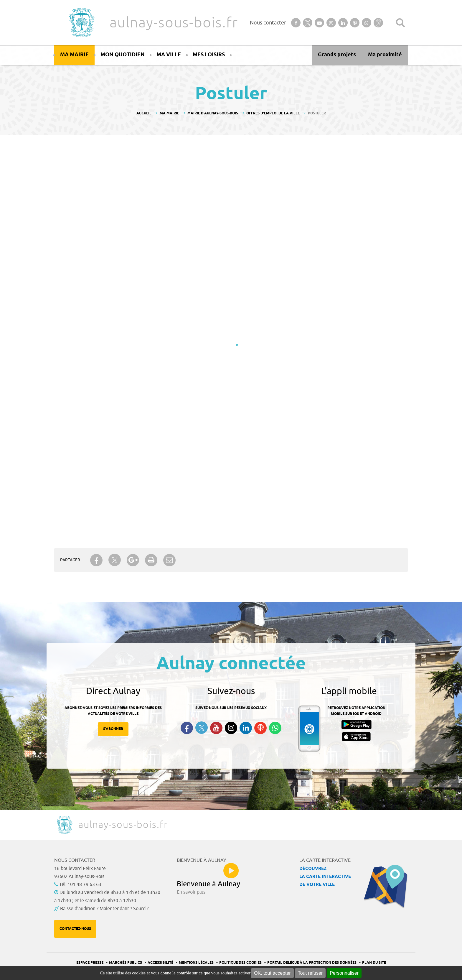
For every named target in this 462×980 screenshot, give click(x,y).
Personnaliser (344, 973)
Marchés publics (126, 963)
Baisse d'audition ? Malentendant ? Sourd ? (104, 909)
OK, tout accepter (272, 973)
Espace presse (90, 963)
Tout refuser (310, 973)
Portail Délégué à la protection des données (312, 963)
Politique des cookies (240, 963)
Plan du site (374, 963)
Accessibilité (160, 963)
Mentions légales (196, 963)
